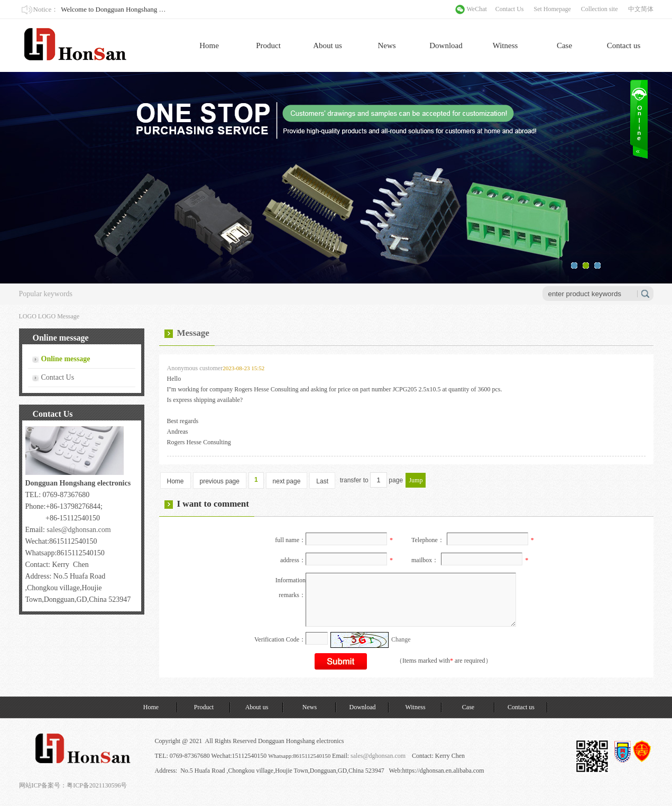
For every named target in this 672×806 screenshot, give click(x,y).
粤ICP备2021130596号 (97, 785)
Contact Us (510, 9)
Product (268, 45)
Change (401, 639)
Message (68, 316)
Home (209, 45)
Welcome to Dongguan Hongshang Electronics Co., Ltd (137, 9)
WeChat (477, 9)
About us (328, 45)
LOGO (47, 316)
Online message (66, 359)
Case (564, 45)
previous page (220, 481)
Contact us (624, 45)
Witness (505, 45)
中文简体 (641, 9)
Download (446, 45)
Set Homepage (553, 9)
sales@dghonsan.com (79, 530)
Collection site (600, 9)
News (386, 45)
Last (322, 481)
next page (287, 481)
